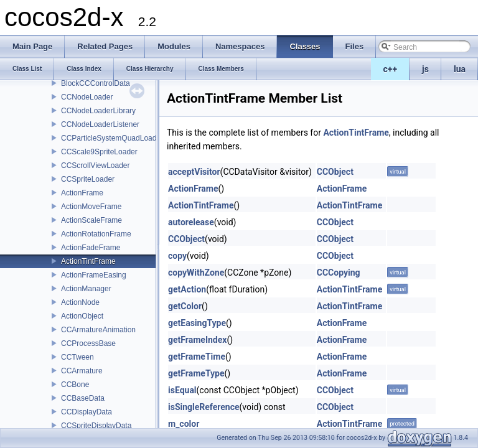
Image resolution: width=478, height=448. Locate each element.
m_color (184, 424)
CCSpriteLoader (88, 179)
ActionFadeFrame (91, 248)
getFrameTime (197, 357)
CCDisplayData (87, 412)
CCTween (77, 357)
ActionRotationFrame (96, 234)
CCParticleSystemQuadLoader (112, 138)
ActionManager (86, 289)
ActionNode (80, 302)
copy (177, 256)
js (425, 69)
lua (460, 69)
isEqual (182, 390)
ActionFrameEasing (94, 275)
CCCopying (339, 273)
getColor (185, 306)
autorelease (191, 222)
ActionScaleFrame (91, 220)
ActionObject (82, 316)
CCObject (335, 172)
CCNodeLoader (87, 97)
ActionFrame (82, 193)
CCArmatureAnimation (98, 330)
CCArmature (82, 371)
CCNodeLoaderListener (100, 124)
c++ (391, 69)
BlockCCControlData (96, 83)
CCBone (75, 385)
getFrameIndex (197, 340)
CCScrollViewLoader (96, 166)
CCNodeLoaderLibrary (98, 111)
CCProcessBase (88, 343)
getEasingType (197, 323)
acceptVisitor (194, 172)
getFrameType (196, 373)
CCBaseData (83, 398)
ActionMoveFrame (91, 207)
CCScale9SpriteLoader (99, 152)
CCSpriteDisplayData (96, 426)
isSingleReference (204, 407)
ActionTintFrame (88, 261)
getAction (187, 289)
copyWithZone (196, 273)
